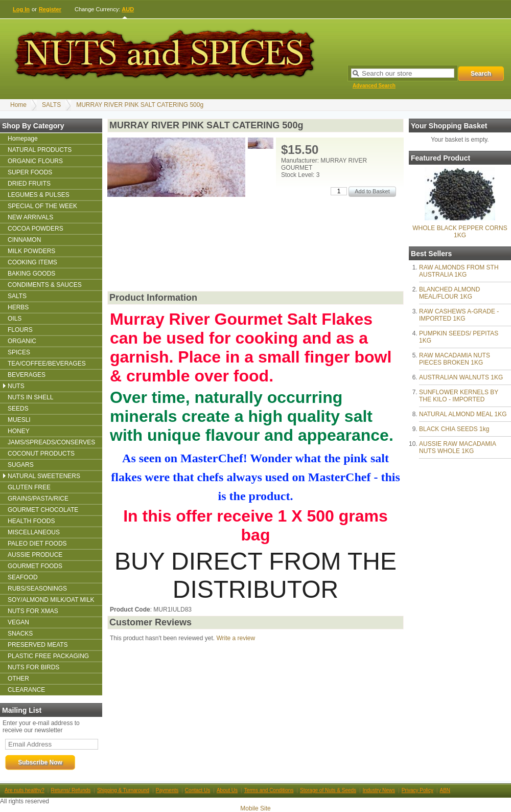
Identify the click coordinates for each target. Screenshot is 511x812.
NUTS (16, 386)
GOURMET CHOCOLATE (43, 510)
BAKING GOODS (31, 274)
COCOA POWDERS (36, 229)
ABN (445, 790)
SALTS (51, 105)
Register (50, 9)
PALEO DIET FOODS (37, 544)
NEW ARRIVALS (30, 217)
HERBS (18, 307)
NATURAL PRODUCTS (40, 150)
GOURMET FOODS (35, 566)
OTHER (18, 679)
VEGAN (18, 622)
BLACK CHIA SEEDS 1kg (454, 429)
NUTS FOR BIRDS (33, 667)
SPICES (19, 352)
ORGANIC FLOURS (35, 161)
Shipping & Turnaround (123, 790)
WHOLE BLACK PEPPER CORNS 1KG (460, 232)
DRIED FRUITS (29, 184)
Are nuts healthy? (25, 790)
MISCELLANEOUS (34, 532)
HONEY (19, 431)
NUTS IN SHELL (30, 397)
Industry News (379, 790)
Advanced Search (374, 86)
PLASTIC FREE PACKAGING (48, 656)
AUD (128, 9)
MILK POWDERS (31, 251)
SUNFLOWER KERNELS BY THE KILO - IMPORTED (459, 396)
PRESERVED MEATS (38, 645)
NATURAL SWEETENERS (44, 476)
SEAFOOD (23, 577)
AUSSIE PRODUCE (35, 555)
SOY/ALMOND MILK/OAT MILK (51, 600)
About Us (227, 790)
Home (18, 105)
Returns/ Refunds (71, 790)
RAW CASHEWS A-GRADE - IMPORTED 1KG (459, 315)
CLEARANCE (26, 690)
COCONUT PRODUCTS (41, 454)
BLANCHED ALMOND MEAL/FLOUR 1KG (449, 293)
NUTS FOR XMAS (33, 611)
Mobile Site (255, 808)
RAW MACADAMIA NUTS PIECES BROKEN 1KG (455, 359)
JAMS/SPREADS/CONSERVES (51, 442)
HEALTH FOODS (31, 521)
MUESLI (19, 420)
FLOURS (20, 330)
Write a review (236, 638)
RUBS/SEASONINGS (37, 589)
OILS (15, 319)
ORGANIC (22, 341)
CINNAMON (24, 240)
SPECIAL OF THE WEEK (42, 206)
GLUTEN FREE (29, 487)
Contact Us (198, 790)
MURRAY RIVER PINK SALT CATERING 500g (140, 105)
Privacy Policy (417, 790)
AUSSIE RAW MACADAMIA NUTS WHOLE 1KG (457, 447)
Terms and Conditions (269, 790)
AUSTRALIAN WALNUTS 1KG (461, 377)
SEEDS (18, 409)
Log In (21, 9)
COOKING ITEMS (32, 262)
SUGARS (21, 465)
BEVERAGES (27, 375)
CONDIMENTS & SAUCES (45, 285)
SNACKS (20, 634)
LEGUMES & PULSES (39, 195)
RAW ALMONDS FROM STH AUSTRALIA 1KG (459, 271)
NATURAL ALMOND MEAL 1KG (463, 414)
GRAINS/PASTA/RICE (38, 499)
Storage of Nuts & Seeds (328, 790)
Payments (167, 790)
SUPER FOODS (30, 172)
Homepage (23, 139)
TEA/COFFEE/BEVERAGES (47, 364)
